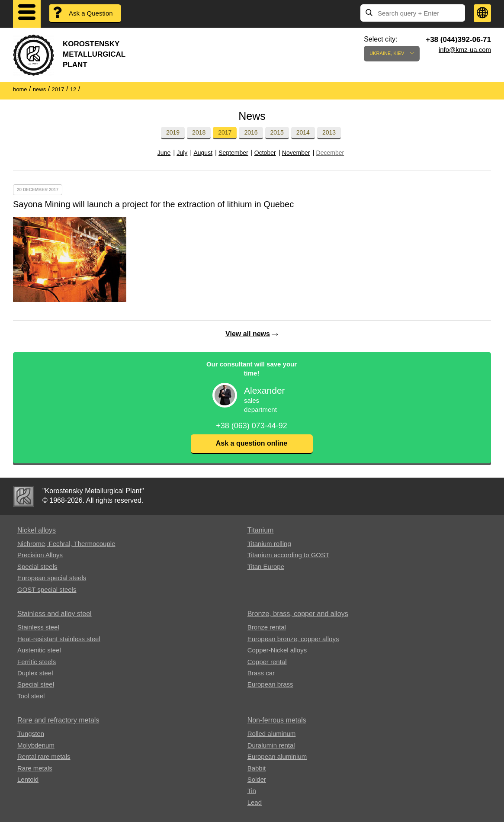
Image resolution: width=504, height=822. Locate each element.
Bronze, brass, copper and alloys (298, 614)
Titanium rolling (269, 544)
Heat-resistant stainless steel (59, 639)
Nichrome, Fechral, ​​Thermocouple (66, 544)
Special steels (37, 567)
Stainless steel (38, 627)
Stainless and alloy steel (55, 614)
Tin (252, 791)
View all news (248, 334)
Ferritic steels (37, 662)
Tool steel (31, 696)
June (164, 153)
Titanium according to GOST (289, 555)
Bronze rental (267, 627)
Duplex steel (35, 673)
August (203, 153)
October (265, 153)
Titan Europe (266, 567)
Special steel (36, 684)
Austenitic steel (39, 650)
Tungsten (31, 734)
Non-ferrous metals (277, 720)
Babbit (257, 768)
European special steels (52, 578)
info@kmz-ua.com (465, 50)
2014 (303, 132)
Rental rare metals (44, 756)
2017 (225, 132)
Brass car (261, 673)
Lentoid (28, 779)
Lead (255, 802)
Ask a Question (91, 13)
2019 (173, 132)
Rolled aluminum (272, 734)
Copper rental (267, 662)
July (182, 153)
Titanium (261, 530)
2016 (251, 132)
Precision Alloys (40, 555)
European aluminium (277, 756)
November (296, 153)
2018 (199, 132)
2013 (329, 132)
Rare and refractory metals (58, 720)
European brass (270, 684)
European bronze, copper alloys (293, 639)
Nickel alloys (37, 530)
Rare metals (35, 768)
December (330, 153)
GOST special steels (47, 589)
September (233, 153)
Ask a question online (252, 443)
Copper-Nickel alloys (277, 650)
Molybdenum (36, 745)
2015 (277, 132)
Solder (257, 779)
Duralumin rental (271, 745)
